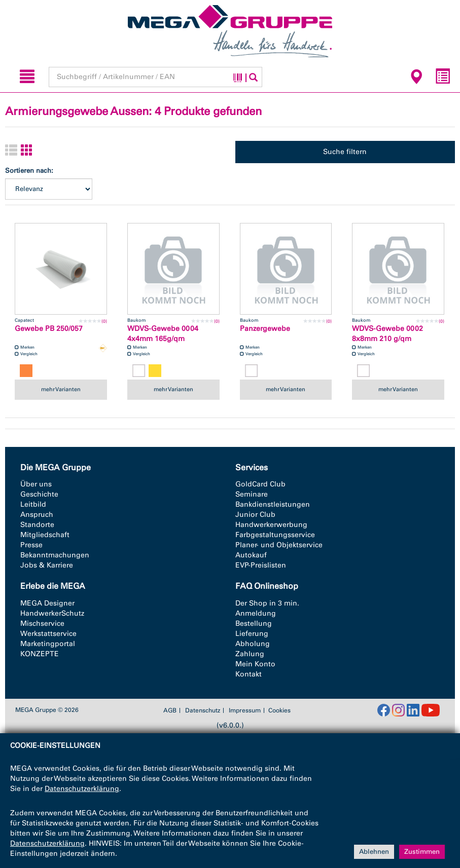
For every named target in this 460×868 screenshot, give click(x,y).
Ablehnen (374, 852)
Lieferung (252, 634)
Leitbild (33, 504)
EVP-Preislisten (261, 565)
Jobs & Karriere (47, 565)
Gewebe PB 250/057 (49, 329)
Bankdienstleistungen (273, 504)
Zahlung (250, 654)
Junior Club (255, 515)
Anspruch (37, 515)
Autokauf (251, 555)
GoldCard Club (260, 484)
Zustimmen (422, 852)
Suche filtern (345, 152)
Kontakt (249, 674)
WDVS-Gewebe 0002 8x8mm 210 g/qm (387, 334)
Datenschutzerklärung (82, 789)
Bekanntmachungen (55, 555)
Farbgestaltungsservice (275, 535)
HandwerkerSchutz (52, 613)
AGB (170, 710)
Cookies (279, 710)
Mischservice (42, 624)
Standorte (37, 525)
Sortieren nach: (29, 171)
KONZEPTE (40, 654)
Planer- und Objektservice (279, 545)
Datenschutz (203, 710)
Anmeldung (256, 613)
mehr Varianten (61, 389)
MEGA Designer (47, 603)
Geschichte (39, 494)
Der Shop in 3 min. (267, 603)
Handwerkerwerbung (271, 525)
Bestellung (254, 624)
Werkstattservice (48, 634)
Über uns (36, 484)
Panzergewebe (265, 329)
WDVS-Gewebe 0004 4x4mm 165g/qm (163, 334)
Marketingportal (48, 644)
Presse (31, 545)
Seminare (252, 494)
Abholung (253, 644)
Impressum (245, 710)
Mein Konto (255, 664)
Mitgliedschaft (45, 535)
